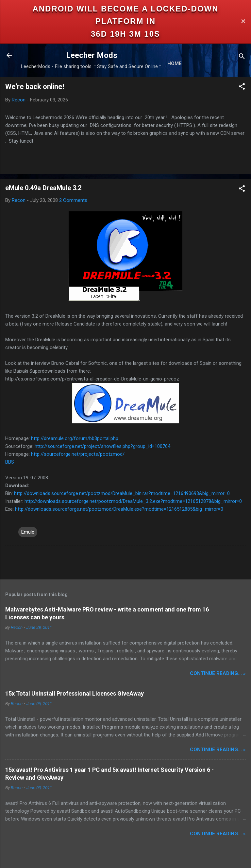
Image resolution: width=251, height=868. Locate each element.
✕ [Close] (243, 21)
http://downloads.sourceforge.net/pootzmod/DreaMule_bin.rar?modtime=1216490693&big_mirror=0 (122, 493)
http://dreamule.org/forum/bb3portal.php (75, 438)
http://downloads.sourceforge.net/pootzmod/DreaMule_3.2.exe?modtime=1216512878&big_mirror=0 (133, 501)
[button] (242, 88)
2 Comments (73, 200)
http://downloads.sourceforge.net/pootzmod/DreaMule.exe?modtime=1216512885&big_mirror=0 (119, 509)
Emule (28, 532)
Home (175, 63)
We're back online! (35, 87)
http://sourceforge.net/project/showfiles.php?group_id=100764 (102, 446)
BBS (10, 462)
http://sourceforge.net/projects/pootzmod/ (78, 454)
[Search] (242, 57)
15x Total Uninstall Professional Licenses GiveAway (75, 693)
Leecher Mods (92, 55)
